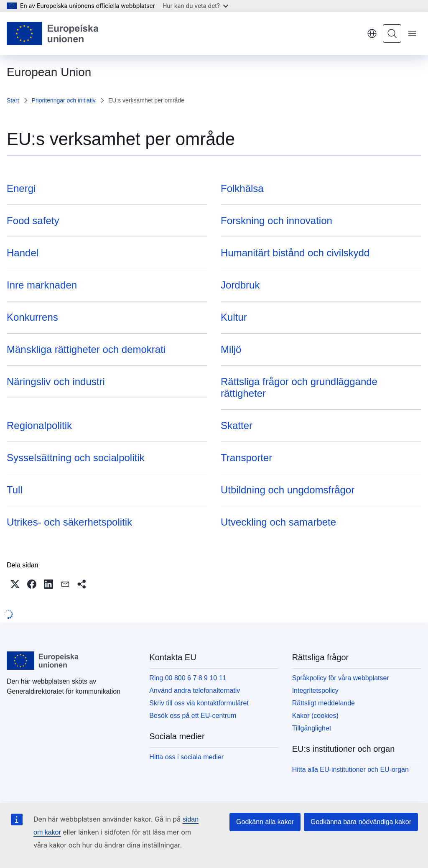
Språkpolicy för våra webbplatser (341, 678)
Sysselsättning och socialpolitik (76, 458)
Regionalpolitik (39, 425)
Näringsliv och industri (56, 382)
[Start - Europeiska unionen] (53, 33)
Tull (15, 490)
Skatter (237, 425)
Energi (21, 188)
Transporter (246, 458)
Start (13, 100)
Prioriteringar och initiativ (64, 100)
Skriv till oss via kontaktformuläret (199, 703)
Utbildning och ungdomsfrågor (288, 490)
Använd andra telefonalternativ (195, 691)
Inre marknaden (42, 285)
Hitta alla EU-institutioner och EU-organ (350, 770)
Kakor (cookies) (315, 716)
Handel (23, 253)
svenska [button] (372, 33)
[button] (15, 584)
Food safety (33, 221)
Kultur (234, 317)
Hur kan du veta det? (195, 6)
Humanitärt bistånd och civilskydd (295, 253)
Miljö (231, 349)
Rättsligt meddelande (324, 703)
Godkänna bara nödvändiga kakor (361, 822)
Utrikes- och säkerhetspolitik (69, 522)
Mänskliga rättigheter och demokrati (86, 349)
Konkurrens (32, 317)
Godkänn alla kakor (265, 822)
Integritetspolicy (315, 691)
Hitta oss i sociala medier (186, 757)
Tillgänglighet (312, 728)
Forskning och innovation (276, 221)
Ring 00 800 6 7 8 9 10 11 (188, 678)
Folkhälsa (242, 188)
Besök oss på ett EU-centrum (193, 716)
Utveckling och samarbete (278, 522)
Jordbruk (240, 285)
